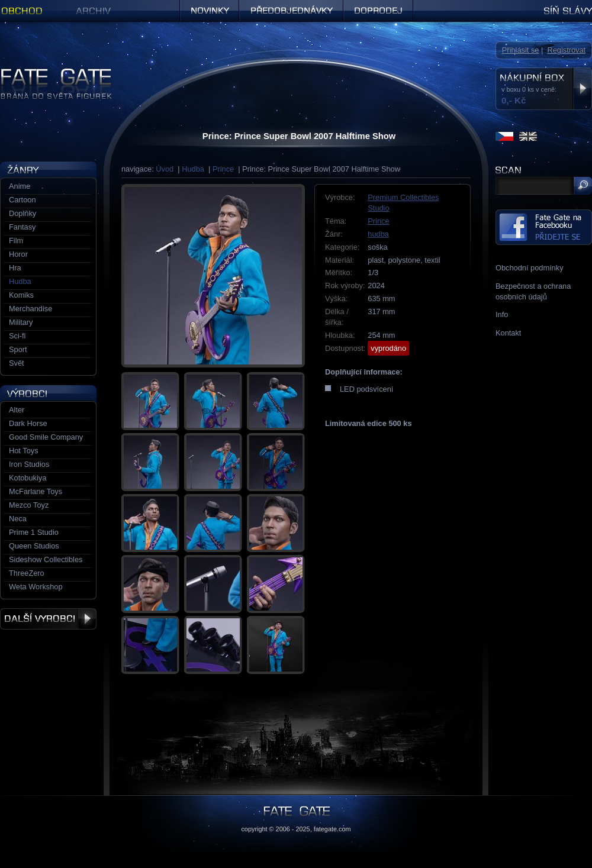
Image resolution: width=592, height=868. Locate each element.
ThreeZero (27, 573)
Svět (17, 363)
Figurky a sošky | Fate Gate (46, 72)
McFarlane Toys (36, 491)
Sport (18, 349)
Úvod (165, 169)
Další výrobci (48, 619)
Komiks (21, 295)
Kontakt (508, 333)
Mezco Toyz (29, 505)
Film (16, 241)
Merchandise (30, 309)
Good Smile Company (46, 437)
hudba (378, 234)
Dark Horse (28, 423)
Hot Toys (24, 451)
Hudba (193, 169)
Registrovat (566, 50)
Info (502, 314)
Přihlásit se (521, 50)
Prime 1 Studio (34, 532)
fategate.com (332, 829)
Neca (18, 519)
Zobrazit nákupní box (582, 89)
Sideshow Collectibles (46, 559)
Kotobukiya (28, 478)
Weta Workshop (36, 587)
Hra (15, 268)
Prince (223, 169)
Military (21, 322)
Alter (17, 410)
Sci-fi (17, 336)
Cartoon (22, 200)
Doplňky (22, 213)
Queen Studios (34, 546)
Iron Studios (29, 464)
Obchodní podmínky (530, 268)
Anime (20, 186)
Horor (18, 254)
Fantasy (22, 227)
